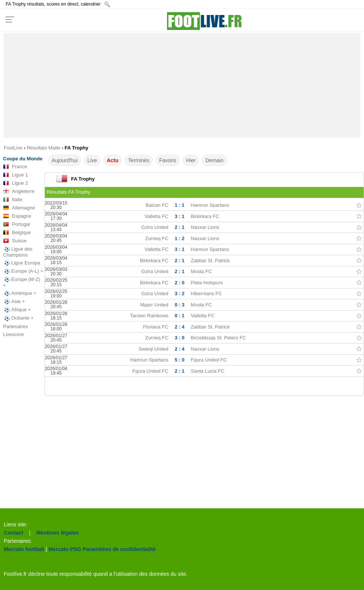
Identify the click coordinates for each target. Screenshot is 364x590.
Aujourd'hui (65, 160)
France (15, 167)
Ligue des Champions (18, 252)
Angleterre (19, 191)
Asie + (14, 302)
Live (92, 160)
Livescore (13, 334)
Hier (191, 160)
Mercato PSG (65, 549)
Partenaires (15, 326)
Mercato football (24, 549)
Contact (13, 533)
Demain (214, 160)
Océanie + (18, 318)
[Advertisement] (182, 85)
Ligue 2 (16, 183)
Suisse (15, 241)
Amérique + (20, 293)
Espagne (17, 216)
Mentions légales (57, 533)
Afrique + (17, 310)
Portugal (16, 224)
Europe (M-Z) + (22, 282)
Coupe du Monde (23, 159)
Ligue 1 (16, 175)
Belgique (17, 233)
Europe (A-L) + (23, 271)
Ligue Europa (22, 263)
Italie (13, 200)
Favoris (168, 160)
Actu (113, 160)
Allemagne (19, 208)
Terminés (139, 160)
